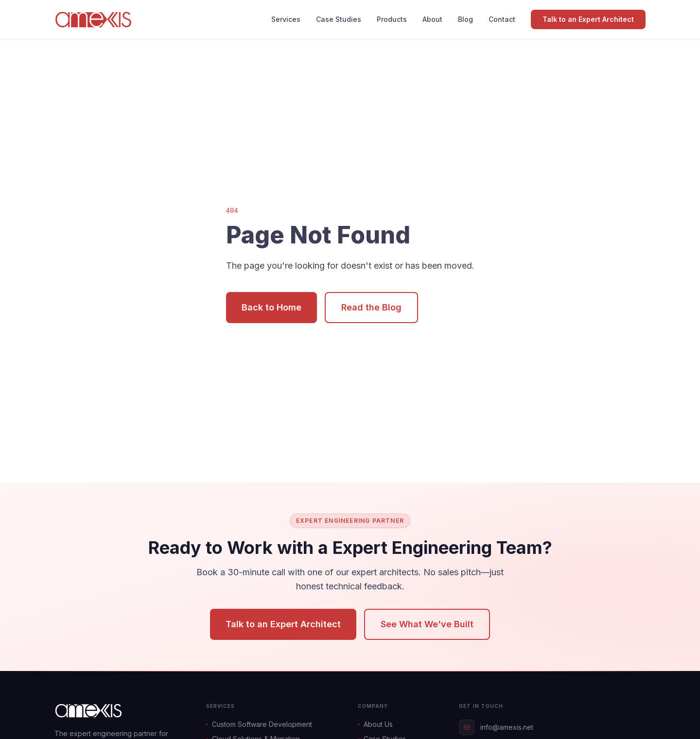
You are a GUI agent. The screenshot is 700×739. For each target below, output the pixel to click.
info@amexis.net (496, 727)
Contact (502, 19)
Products (392, 19)
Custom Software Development (259, 724)
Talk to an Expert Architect (588, 19)
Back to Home (271, 307)
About (432, 19)
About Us (375, 724)
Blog (465, 19)
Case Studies (339, 19)
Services (286, 19)
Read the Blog (371, 307)
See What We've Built (427, 624)
